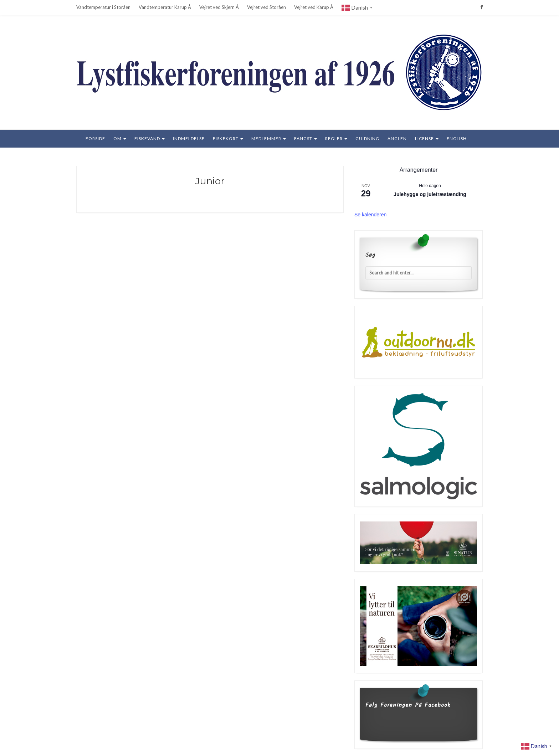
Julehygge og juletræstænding (430, 194)
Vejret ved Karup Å (314, 7)
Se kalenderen (370, 215)
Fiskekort (228, 138)
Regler (336, 138)
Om (120, 138)
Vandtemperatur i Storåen (103, 7)
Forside (95, 138)
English (457, 138)
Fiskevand (150, 138)
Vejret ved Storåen (266, 7)
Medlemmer (269, 138)
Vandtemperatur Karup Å (165, 7)
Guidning (367, 138)
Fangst (306, 138)
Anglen (397, 138)
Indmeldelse (189, 138)
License (427, 138)
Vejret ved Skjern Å (219, 7)
